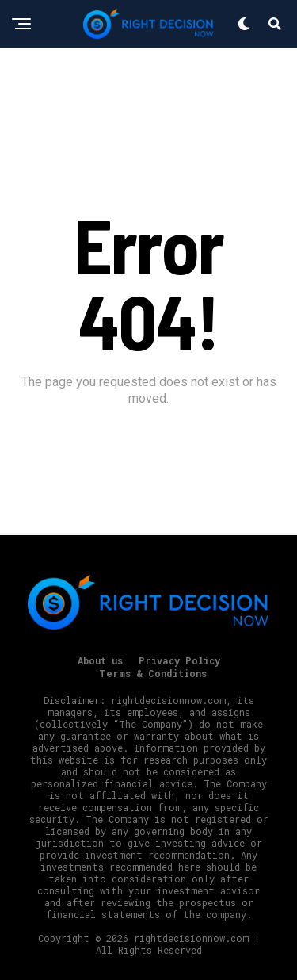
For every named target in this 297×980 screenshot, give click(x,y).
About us (100, 660)
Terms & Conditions (153, 673)
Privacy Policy (179, 660)
